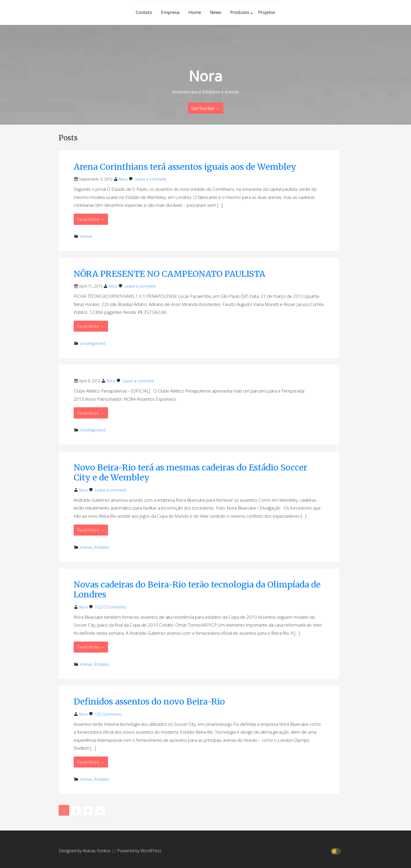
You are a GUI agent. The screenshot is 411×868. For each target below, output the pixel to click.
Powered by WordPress (139, 850)
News (216, 12)
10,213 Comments (111, 607)
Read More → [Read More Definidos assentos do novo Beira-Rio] (91, 762)
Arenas (86, 236)
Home (195, 12)
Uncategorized (93, 343)
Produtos (240, 12)
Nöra (123, 179)
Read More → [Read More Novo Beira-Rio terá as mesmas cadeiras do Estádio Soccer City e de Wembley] (91, 530)
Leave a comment (150, 179)
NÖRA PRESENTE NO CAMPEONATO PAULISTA (169, 274)
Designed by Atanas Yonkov (85, 850)
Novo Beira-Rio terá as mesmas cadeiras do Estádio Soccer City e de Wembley (190, 473)
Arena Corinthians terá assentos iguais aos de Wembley (185, 167)
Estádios (102, 547)
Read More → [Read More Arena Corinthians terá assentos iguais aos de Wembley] (91, 219)
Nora (206, 76)
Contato (144, 12)
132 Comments (108, 714)
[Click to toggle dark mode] (337, 851)
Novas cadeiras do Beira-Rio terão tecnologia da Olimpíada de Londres (197, 590)
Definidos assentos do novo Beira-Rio (149, 702)
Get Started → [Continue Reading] (206, 108)
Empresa (170, 12)
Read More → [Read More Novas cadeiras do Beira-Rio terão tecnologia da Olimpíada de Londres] (91, 647)
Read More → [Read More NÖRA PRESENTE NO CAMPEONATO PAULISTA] (91, 326)
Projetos (267, 12)
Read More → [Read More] (91, 413)
